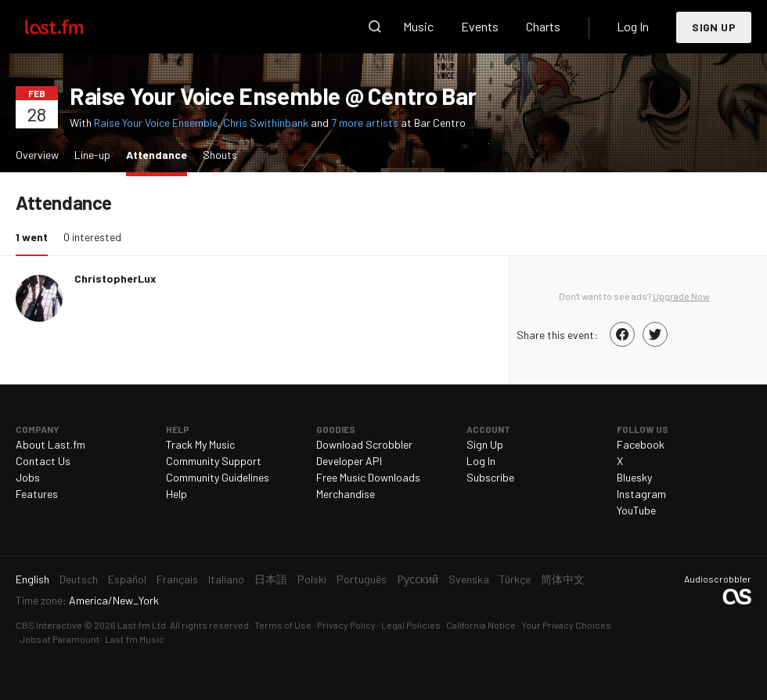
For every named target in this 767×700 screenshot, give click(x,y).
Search (375, 27)
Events (480, 26)
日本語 (271, 579)
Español (127, 579)
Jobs (28, 477)
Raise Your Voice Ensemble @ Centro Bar (273, 96)
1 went (36, 236)
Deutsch (79, 579)
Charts (543, 26)
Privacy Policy (346, 625)
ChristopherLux (115, 278)
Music (418, 26)
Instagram (641, 494)
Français (177, 579)
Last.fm (72, 27)
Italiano (226, 579)
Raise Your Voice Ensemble (156, 123)
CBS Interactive (49, 625)
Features (37, 494)
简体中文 (563, 579)
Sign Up (714, 27)
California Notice (481, 625)
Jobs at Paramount (59, 639)
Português (362, 579)
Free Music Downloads (368, 477)
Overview (37, 155)
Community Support (214, 461)
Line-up (92, 155)
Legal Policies (411, 625)
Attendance (160, 154)
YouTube (636, 510)
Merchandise (346, 494)
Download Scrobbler (364, 444)
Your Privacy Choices (566, 625)
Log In (633, 26)
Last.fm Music (135, 639)
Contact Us (43, 461)
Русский (418, 579)
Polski (312, 579)
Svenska (469, 579)
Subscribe (490, 477)
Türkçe (515, 579)
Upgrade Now (681, 296)
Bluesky (634, 477)
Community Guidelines (218, 477)
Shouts (220, 155)
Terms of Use (283, 625)
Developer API (349, 461)
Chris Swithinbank (266, 123)
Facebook (641, 444)
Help (176, 494)
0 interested (92, 237)
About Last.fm (50, 444)
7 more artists (366, 123)
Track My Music (200, 444)
